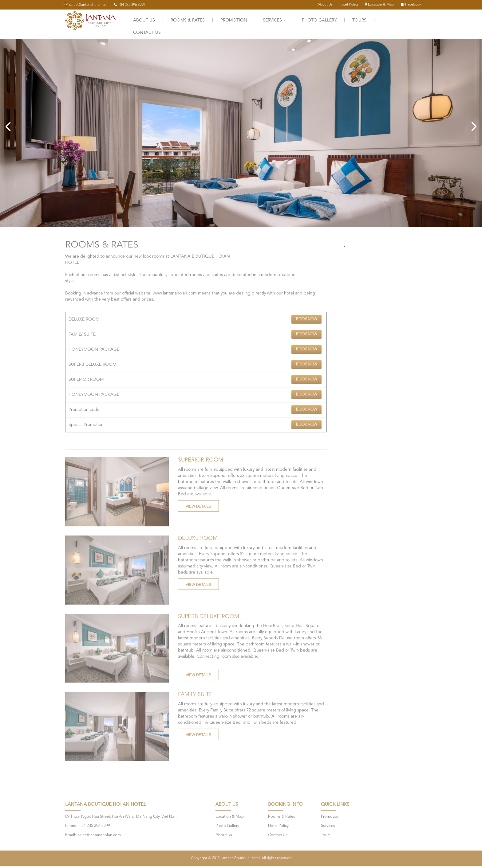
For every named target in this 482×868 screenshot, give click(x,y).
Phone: (71, 824)
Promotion (234, 20)
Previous (9, 126)
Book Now (306, 317)
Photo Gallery (319, 20)
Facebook (411, 5)
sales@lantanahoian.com (89, 5)
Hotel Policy (349, 5)
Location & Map (379, 5)
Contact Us (147, 33)
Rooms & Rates (188, 20)
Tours (359, 20)
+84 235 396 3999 (131, 5)
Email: (71, 833)
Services (275, 20)
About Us (325, 5)
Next (473, 126)
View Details (198, 504)
